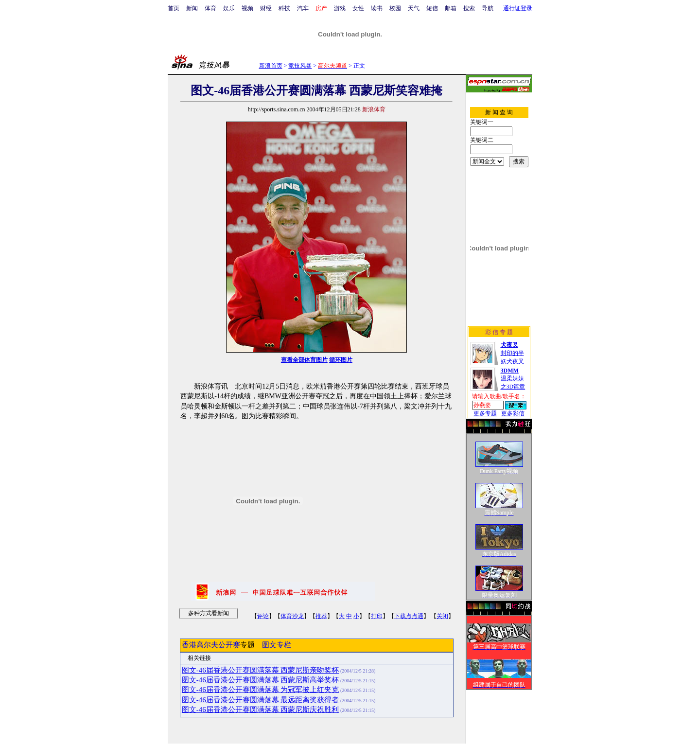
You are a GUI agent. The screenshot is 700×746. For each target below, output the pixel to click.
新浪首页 (271, 66)
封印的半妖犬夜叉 (512, 353)
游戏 (340, 8)
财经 (266, 8)
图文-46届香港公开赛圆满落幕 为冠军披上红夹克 (261, 690)
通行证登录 (518, 8)
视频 (247, 8)
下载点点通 (409, 616)
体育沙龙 (292, 616)
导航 (488, 8)
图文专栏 (277, 645)
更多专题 (485, 413)
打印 (377, 616)
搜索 (469, 8)
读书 (377, 8)
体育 (210, 8)
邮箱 (451, 8)
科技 (284, 8)
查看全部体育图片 (304, 360)
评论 (263, 616)
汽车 (303, 8)
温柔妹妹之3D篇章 (513, 379)
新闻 (192, 8)
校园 (395, 8)
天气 (414, 8)
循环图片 (341, 360)
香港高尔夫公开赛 (211, 645)
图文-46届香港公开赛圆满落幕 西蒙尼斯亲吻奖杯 (261, 670)
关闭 (442, 616)
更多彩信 (513, 413)
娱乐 (229, 8)
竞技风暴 (300, 66)
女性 (358, 8)
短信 (432, 8)
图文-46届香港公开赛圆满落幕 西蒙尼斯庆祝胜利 (261, 710)
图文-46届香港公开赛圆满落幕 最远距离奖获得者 (261, 700)
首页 (174, 8)
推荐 (321, 616)
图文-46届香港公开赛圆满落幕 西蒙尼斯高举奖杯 (261, 680)
